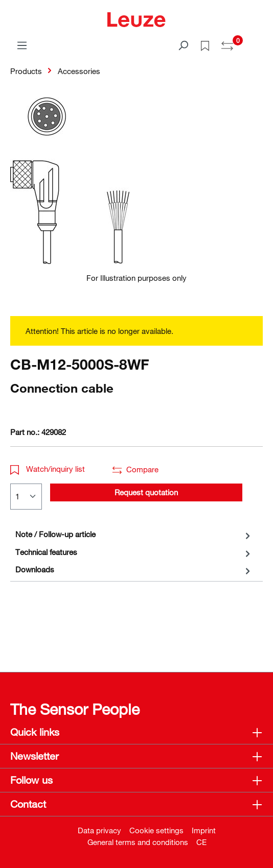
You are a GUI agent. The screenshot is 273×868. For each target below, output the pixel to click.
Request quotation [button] (146, 492)
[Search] (183, 45)
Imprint (204, 830)
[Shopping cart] (257, 42)
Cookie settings (156, 830)
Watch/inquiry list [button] (48, 469)
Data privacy (99, 830)
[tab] (134, 534)
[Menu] (22, 45)
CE (201, 842)
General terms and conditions (138, 842)
